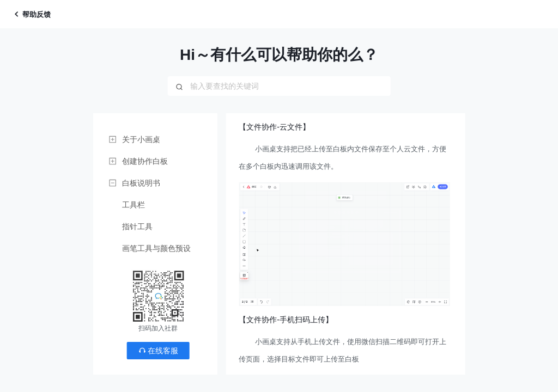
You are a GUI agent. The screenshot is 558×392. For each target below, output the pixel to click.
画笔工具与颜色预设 (156, 248)
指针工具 (137, 226)
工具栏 (134, 205)
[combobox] (279, 86)
